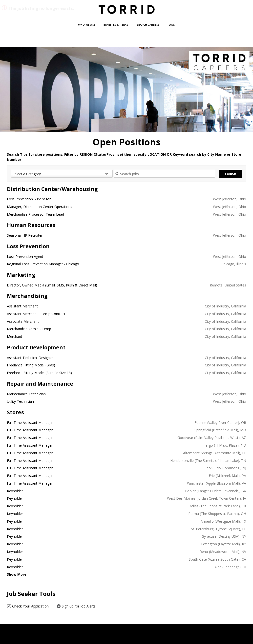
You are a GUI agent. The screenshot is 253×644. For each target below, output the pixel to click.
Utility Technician (20, 401)
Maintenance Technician (26, 394)
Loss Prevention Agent (25, 256)
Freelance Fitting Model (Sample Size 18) (39, 373)
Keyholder (15, 491)
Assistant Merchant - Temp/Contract (36, 314)
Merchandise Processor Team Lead (35, 214)
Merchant (15, 336)
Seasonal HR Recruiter (25, 235)
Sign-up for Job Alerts (76, 606)
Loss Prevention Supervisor (29, 199)
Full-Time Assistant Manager (30, 423)
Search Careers (148, 25)
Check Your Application (28, 606)
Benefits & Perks (116, 25)
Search (231, 174)
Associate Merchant (23, 321)
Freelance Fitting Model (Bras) (31, 365)
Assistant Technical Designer (30, 358)
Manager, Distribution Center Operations (40, 207)
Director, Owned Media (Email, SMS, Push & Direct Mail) (52, 285)
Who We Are (87, 25)
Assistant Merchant (22, 306)
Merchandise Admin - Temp (29, 329)
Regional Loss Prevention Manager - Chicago (43, 264)
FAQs (171, 25)
